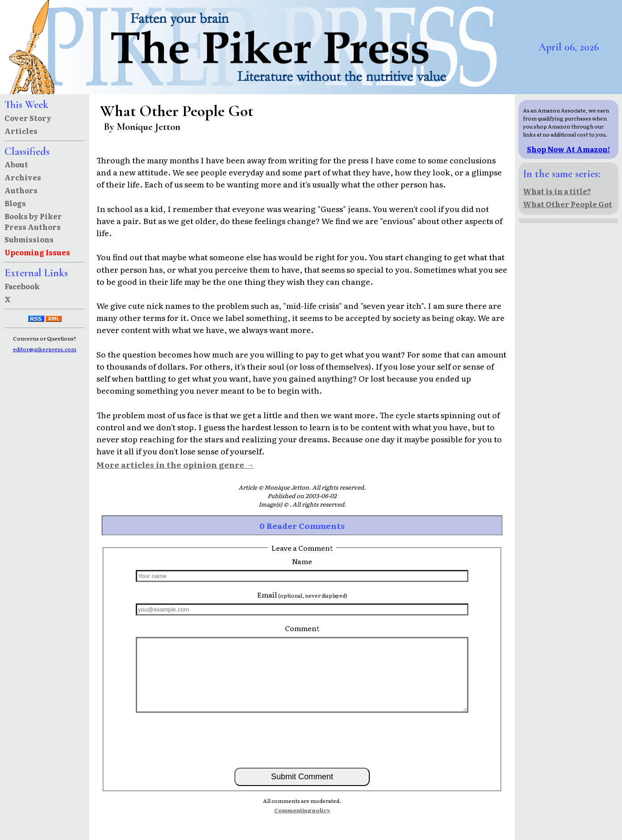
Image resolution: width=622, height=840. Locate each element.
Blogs (15, 203)
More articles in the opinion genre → (175, 464)
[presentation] (302, 740)
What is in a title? (557, 191)
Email (302, 595)
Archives (23, 177)
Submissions (29, 239)
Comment (302, 628)
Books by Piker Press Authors (33, 221)
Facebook (22, 286)
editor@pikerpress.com (45, 349)
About (16, 164)
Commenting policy (302, 810)
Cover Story (28, 118)
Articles (21, 131)
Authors (21, 190)
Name (302, 561)
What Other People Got (568, 204)
